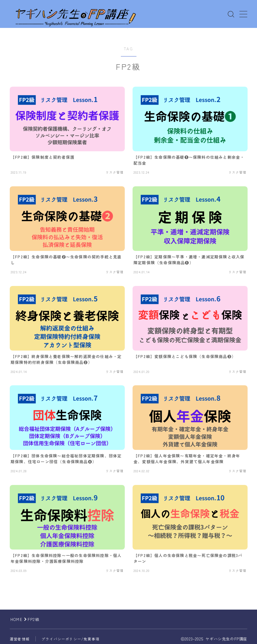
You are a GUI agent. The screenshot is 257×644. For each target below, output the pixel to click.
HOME (16, 619)
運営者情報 (20, 639)
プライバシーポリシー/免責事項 (71, 639)
